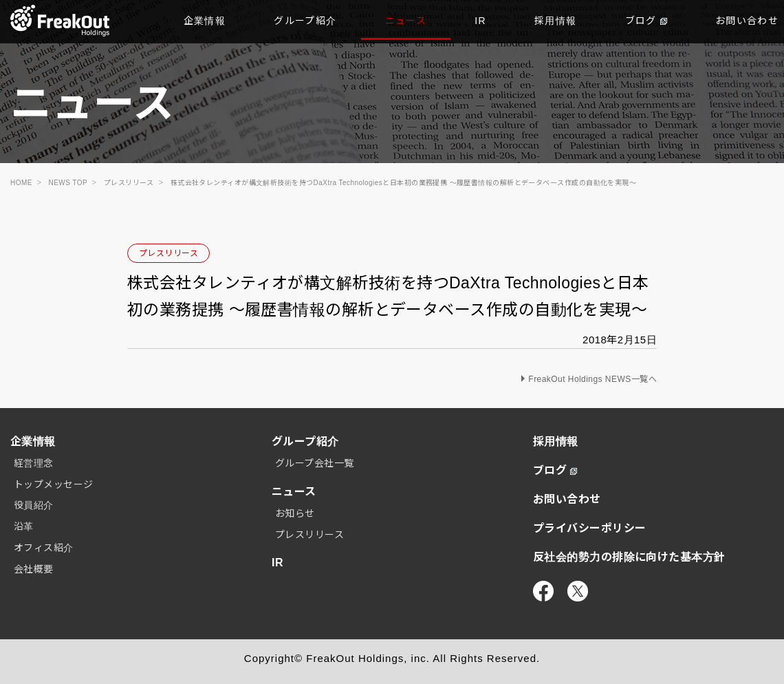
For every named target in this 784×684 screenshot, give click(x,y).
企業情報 (205, 21)
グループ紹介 (305, 21)
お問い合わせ (567, 499)
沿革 (24, 526)
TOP (60, 21)
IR (480, 21)
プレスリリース (168, 253)
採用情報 (556, 21)
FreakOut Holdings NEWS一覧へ (592, 379)
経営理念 (34, 463)
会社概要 (34, 569)
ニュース (406, 21)
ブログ (646, 21)
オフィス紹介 (44, 548)
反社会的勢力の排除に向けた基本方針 (629, 557)
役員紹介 (34, 505)
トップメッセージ (54, 484)
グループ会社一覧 (315, 463)
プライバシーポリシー (590, 528)
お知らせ (295, 513)
